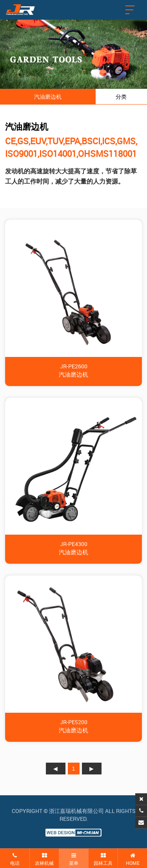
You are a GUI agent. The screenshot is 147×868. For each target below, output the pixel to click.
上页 (56, 769)
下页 (92, 769)
